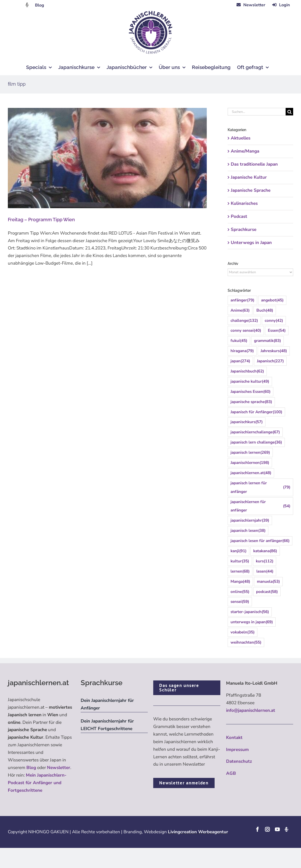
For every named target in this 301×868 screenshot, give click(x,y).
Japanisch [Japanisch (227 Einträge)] (270, 361)
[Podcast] (286, 829)
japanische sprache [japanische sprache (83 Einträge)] (251, 402)
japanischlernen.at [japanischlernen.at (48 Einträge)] (251, 473)
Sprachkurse (244, 229)
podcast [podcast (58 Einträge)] (267, 592)
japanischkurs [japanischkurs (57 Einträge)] (247, 422)
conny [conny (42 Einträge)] (274, 321)
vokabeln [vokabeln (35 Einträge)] (243, 632)
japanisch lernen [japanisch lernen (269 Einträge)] (250, 453)
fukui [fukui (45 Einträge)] (239, 341)
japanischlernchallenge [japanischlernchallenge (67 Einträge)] (255, 432)
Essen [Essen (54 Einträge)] (277, 331)
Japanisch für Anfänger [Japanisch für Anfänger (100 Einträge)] (256, 412)
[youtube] (277, 829)
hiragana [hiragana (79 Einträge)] (242, 351)
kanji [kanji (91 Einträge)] (238, 551)
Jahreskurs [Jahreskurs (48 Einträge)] (274, 351)
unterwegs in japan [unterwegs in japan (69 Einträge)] (252, 622)
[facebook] (257, 829)
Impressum (237, 750)
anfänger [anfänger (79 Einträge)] (242, 300)
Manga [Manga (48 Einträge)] (240, 582)
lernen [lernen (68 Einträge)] (240, 571)
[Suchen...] (257, 112)
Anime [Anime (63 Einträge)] (240, 310)
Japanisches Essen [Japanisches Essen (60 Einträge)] (250, 392)
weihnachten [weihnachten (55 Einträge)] (246, 642)
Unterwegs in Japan (251, 243)
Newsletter (59, 768)
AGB (231, 773)
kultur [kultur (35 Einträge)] (240, 561)
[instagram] (267, 829)
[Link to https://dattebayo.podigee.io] (27, 5)
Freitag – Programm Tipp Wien (42, 220)
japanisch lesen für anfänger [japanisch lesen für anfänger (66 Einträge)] (260, 541)
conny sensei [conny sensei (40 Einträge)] (246, 331)
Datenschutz (239, 761)
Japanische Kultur (249, 177)
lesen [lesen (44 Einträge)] (265, 571)
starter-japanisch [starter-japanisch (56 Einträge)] (250, 612)
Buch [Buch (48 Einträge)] (265, 310)
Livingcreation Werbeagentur (198, 832)
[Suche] (289, 112)
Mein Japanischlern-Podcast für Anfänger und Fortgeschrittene (37, 783)
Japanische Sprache (251, 190)
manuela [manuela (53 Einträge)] (268, 582)
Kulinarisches (244, 203)
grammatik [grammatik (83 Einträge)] (267, 341)
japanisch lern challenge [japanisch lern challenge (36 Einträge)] (256, 442)
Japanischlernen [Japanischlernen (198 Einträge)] (250, 463)
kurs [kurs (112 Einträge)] (265, 561)
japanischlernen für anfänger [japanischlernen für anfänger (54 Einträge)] (260, 506)
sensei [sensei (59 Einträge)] (240, 602)
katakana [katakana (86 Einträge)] (265, 551)
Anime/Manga (245, 151)
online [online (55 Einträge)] (240, 592)
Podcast (239, 216)
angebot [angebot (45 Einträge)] (272, 300)
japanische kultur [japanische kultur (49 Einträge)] (250, 381)
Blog (40, 5)
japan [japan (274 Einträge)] (240, 361)
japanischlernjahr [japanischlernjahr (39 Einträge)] (250, 520)
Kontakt (234, 738)
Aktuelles (241, 138)
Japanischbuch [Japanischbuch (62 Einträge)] (247, 371)
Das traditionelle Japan (254, 164)
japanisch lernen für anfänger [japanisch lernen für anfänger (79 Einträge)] (260, 487)
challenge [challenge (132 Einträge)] (244, 321)
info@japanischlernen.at (251, 710)
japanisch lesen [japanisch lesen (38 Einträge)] (248, 531)
